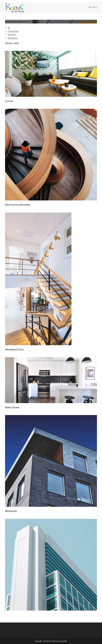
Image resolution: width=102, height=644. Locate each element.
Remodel (12, 34)
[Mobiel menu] (93, 7)
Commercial (13, 31)
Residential (12, 38)
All (9, 28)
